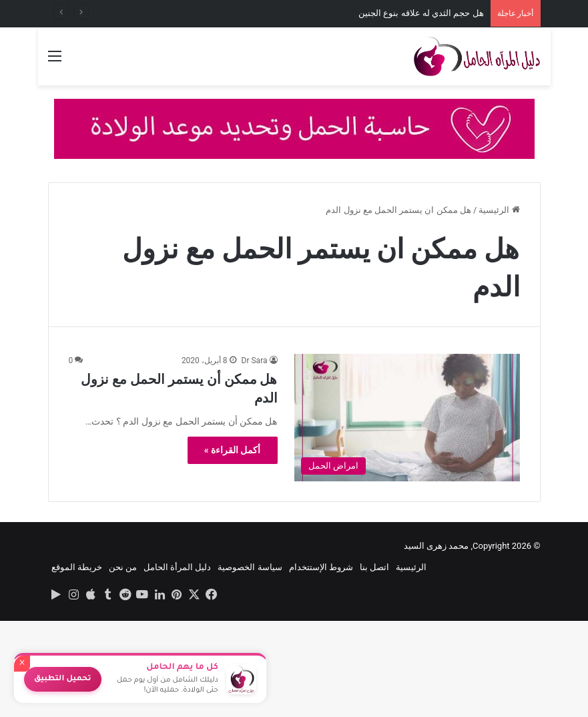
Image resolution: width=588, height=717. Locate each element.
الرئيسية (499, 210)
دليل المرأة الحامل (177, 567)
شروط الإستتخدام (321, 567)
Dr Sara (255, 361)
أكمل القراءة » (233, 450)
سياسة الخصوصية (250, 567)
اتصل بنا (374, 567)
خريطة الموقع (77, 567)
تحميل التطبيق (63, 679)
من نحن (123, 567)
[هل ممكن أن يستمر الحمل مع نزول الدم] (407, 418)
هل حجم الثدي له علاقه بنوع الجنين (421, 13)
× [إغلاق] (22, 664)
